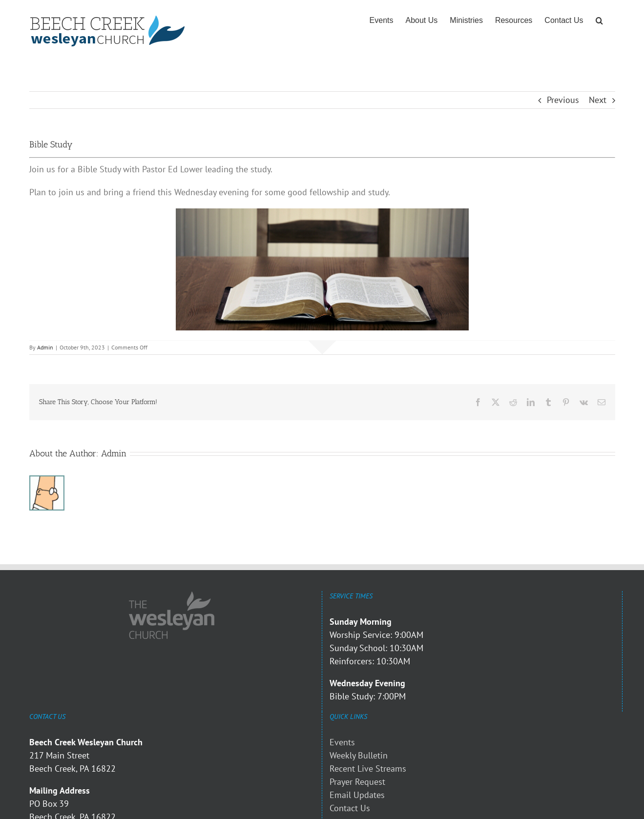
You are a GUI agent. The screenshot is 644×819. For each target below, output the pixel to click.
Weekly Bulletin (359, 755)
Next (598, 100)
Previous (563, 100)
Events (342, 742)
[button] (599, 20)
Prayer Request (357, 782)
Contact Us (350, 808)
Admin (45, 347)
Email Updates (357, 795)
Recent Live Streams (368, 768)
